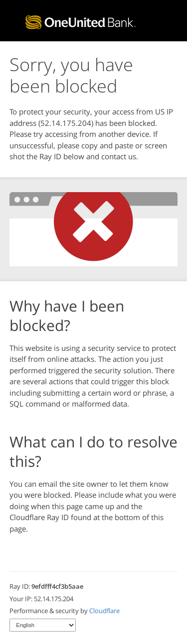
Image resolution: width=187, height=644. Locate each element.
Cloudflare (104, 611)
